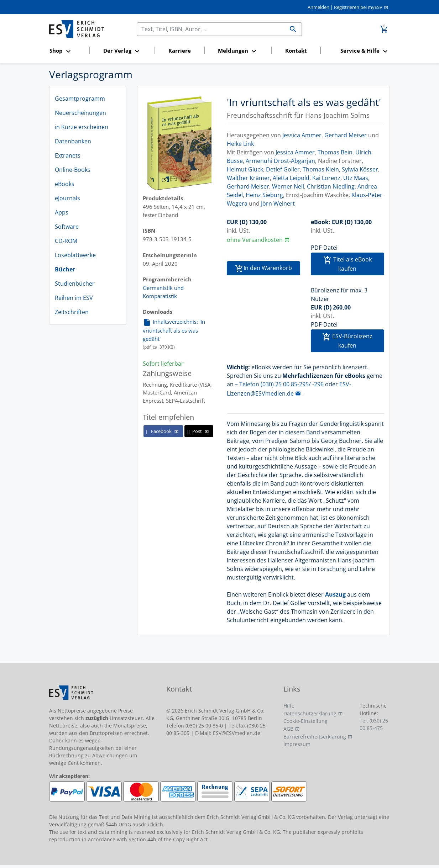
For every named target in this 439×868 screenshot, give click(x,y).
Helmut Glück (245, 169)
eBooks (65, 184)
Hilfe (289, 706)
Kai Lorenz (326, 178)
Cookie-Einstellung (305, 721)
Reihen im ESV (74, 298)
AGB (288, 729)
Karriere (180, 51)
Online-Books (73, 170)
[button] (67, 51)
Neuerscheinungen (80, 113)
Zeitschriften (72, 312)
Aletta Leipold (291, 178)
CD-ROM (66, 241)
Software (67, 227)
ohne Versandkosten (255, 240)
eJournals (67, 198)
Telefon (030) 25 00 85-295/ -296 (281, 384)
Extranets (68, 155)
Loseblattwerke (75, 255)
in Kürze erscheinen (82, 127)
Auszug (335, 594)
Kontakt (296, 51)
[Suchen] (211, 29)
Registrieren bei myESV (358, 7)
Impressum (297, 744)
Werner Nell (288, 186)
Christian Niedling (331, 186)
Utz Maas (356, 178)
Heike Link (240, 144)
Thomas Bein (335, 152)
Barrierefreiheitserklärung (315, 737)
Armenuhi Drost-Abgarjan (280, 161)
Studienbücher (75, 284)
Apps (62, 212)
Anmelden (318, 7)
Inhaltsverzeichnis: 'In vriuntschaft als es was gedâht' (174, 330)
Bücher (65, 269)
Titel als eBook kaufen (347, 264)
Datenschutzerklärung (310, 713)
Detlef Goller (283, 169)
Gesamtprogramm (80, 99)
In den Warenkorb (263, 268)
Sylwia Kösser (360, 169)
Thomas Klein (321, 169)
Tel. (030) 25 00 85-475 (374, 724)
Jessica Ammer (302, 135)
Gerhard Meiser (346, 135)
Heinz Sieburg (264, 195)
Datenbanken (73, 141)
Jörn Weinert (278, 203)
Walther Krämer (248, 178)
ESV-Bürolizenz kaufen (347, 341)
